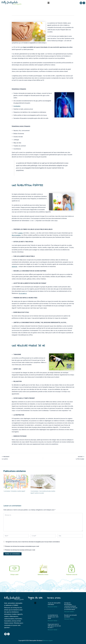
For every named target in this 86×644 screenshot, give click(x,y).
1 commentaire (7, 491)
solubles (21, 233)
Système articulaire (49, 491)
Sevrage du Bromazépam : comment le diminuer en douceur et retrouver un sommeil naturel (71, 606)
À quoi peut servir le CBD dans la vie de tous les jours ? (54, 626)
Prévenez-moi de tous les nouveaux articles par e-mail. (20, 550)
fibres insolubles (17, 235)
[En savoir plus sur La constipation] (16, 482)
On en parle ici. (23, 293)
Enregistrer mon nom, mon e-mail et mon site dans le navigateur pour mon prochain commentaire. (33, 542)
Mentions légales (48, 641)
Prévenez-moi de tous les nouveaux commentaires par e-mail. (22, 546)
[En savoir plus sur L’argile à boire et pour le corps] (43, 482)
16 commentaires (35, 491)
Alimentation (16, 491)
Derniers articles (56, 598)
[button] (48, 3)
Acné (42, 491)
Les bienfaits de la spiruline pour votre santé (53, 617)
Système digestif (24, 491)
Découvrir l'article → (54, 607)
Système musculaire (45, 493)
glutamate (15, 267)
